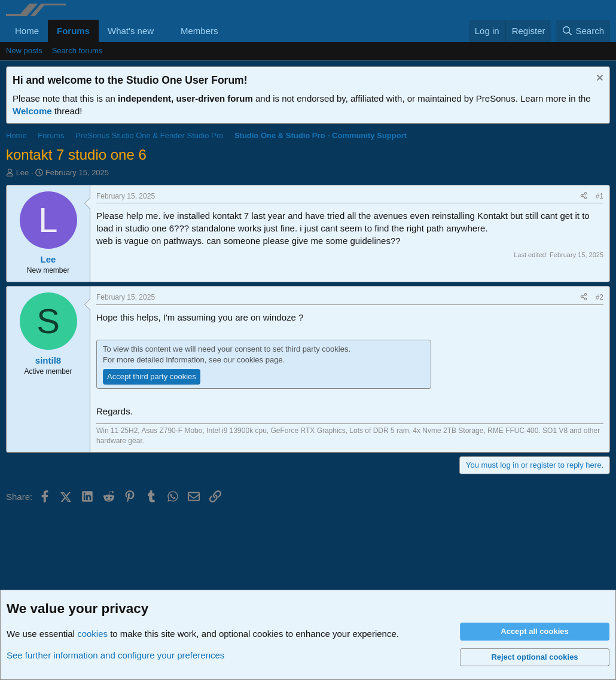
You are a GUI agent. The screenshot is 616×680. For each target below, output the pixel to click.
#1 (600, 196)
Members (199, 31)
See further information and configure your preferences (115, 655)
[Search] (583, 31)
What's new (131, 31)
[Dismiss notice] (598, 79)
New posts (24, 51)
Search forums (77, 51)
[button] (163, 31)
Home (27, 31)
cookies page (260, 360)
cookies (92, 634)
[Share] (584, 196)
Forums (73, 31)
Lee (23, 173)
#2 (600, 297)
